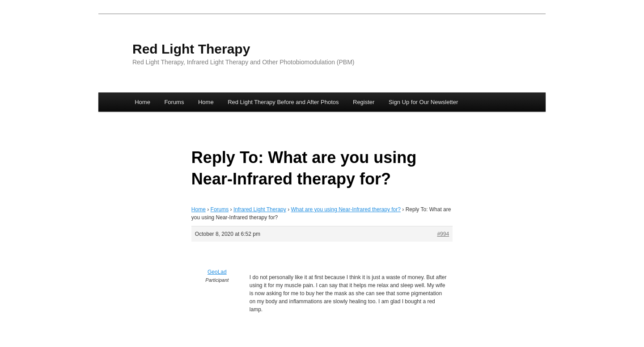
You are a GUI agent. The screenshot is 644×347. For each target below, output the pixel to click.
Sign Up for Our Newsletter (423, 102)
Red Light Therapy (191, 49)
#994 (443, 234)
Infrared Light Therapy (260, 209)
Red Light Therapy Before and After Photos (283, 102)
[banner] (322, 55)
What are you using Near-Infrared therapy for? (345, 209)
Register (364, 102)
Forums (174, 102)
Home (142, 102)
